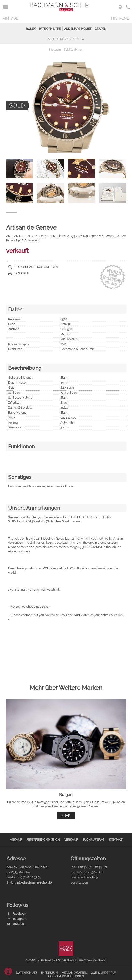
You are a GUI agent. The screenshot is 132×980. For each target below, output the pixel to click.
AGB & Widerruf (104, 973)
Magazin (55, 50)
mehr (66, 816)
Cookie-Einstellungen (66, 976)
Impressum (50, 973)
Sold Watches (73, 50)
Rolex (31, 29)
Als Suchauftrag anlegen (33, 267)
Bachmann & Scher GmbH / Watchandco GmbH (73, 960)
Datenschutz (27, 973)
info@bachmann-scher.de (34, 883)
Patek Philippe (50, 29)
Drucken (19, 273)
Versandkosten (74, 973)
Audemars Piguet (78, 29)
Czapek (100, 29)
